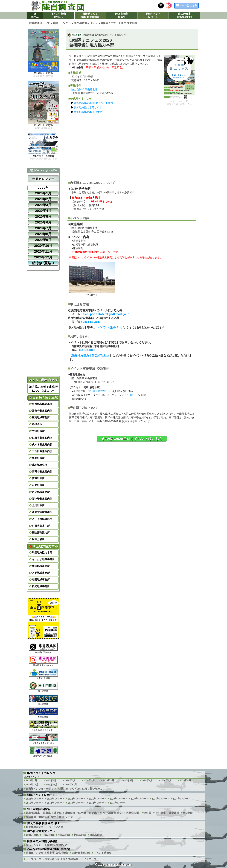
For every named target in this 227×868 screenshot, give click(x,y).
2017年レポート (181, 799)
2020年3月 (43, 205)
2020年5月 (43, 216)
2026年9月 (185, 780)
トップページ (33, 859)
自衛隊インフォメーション (41, 789)
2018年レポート (160, 799)
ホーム (35, 17)
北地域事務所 (40, 465)
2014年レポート (56, 803)
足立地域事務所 (41, 492)
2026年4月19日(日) (43, 73)
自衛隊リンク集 (35, 853)
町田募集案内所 (41, 526)
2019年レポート (140, 799)
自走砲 (93, 813)
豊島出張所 (38, 458)
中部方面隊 (48, 835)
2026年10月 (32, 785)
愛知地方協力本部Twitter (88, 112)
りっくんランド (35, 845)
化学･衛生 (160, 813)
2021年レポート (98, 799)
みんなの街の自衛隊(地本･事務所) (48, 849)
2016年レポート (35, 803)
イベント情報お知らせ (59, 15)
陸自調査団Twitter (43, 648)
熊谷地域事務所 (41, 566)
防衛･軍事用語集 (81, 853)
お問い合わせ (52, 859)
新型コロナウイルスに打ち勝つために (81, 789)
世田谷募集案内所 (42, 438)
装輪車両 (70, 813)
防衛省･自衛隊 (43, 674)
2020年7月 (43, 228)
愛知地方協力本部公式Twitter (91, 356)
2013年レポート (77, 803)
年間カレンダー (43, 179)
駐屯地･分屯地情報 (58, 853)
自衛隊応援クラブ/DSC (43, 739)
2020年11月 (43, 251)
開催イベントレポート (153, 15)
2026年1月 (32, 780)
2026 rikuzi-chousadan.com (115, 865)
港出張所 (37, 424)
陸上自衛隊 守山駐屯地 (84, 89)
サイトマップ (89, 859)
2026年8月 (166, 780)
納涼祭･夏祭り (43, 263)
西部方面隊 (64, 835)
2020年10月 (43, 246)
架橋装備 (31, 817)
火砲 (102, 813)
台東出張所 (38, 485)
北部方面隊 (80, 835)
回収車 (47, 813)
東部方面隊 (32, 835)
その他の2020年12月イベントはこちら (132, 439)
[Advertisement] (132, 146)
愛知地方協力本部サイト (88, 107)
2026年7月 (147, 780)
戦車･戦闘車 (33, 813)
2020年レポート (119, 799)
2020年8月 (43, 234)
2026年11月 (51, 785)
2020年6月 (43, 222)
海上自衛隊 (43, 700)
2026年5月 (108, 780)
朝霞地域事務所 (41, 580)
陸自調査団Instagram (43, 661)
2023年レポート (56, 799)
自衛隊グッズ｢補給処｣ (43, 752)
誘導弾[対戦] (133, 813)
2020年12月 (43, 257)
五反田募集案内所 (42, 451)
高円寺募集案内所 (42, 472)
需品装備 (174, 813)
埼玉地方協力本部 (43, 546)
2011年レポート (118, 803)
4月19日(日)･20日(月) (43, 156)
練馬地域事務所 (41, 417)
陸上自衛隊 (43, 687)
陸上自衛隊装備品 (122, 15)
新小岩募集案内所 (42, 499)
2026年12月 (71, 785)
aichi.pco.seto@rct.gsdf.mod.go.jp (106, 314)
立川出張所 (38, 505)
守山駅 (129, 395)
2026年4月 (89, 780)
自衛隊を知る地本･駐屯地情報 (90, 15)
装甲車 (58, 813)
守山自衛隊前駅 (97, 391)
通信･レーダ (66, 817)
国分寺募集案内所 (42, 411)
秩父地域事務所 (41, 586)
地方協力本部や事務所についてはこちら (43, 389)
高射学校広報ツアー (58, 845)
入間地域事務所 (41, 573)
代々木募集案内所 (42, 445)
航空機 (82, 813)
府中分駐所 (38, 539)
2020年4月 (43, 211)
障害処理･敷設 (47, 817)
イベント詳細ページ (111, 327)
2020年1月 (43, 193)
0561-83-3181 (92, 322)
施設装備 (187, 813)
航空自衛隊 (43, 713)
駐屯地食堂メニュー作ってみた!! (44, 827)
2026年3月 (70, 780)
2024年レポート (35, 799)
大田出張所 (38, 431)
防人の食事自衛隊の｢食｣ (184, 15)
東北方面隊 (96, 835)
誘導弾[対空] (115, 813)
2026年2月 (51, 780)
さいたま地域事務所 (43, 559)
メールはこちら (188, 5)
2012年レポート (98, 803)
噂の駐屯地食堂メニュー (43, 831)
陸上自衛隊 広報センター (43, 726)
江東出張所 (38, 478)
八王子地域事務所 (42, 519)
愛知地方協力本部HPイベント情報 (93, 103)
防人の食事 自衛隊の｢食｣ (43, 823)
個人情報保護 (70, 859)
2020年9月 (43, 240)
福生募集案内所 (41, 533)
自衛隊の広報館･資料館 (42, 841)
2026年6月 (128, 780)
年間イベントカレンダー (43, 773)
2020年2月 (43, 199)
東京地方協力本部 (43, 398)
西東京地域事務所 (42, 512)
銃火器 (147, 813)
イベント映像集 (103, 853)
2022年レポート (77, 799)
